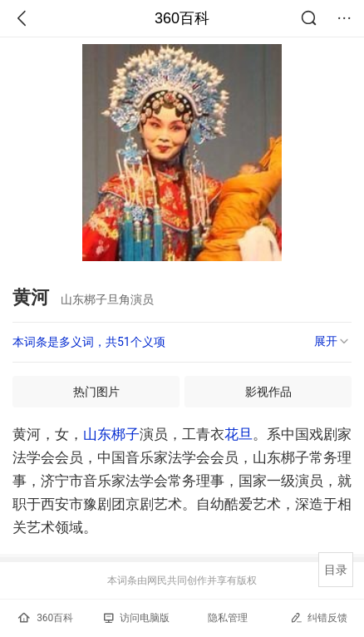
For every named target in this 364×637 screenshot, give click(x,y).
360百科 (182, 18)
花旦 (239, 434)
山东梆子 (111, 434)
